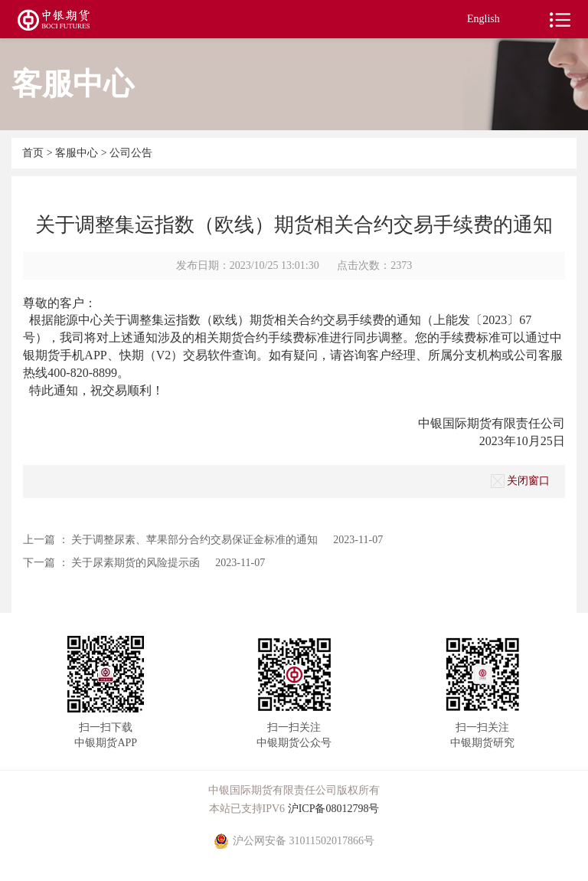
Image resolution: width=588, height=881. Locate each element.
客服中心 (78, 153)
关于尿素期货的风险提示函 (136, 563)
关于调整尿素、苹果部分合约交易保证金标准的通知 (194, 540)
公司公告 (131, 153)
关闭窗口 (520, 481)
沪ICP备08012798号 (334, 809)
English (483, 19)
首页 (34, 153)
